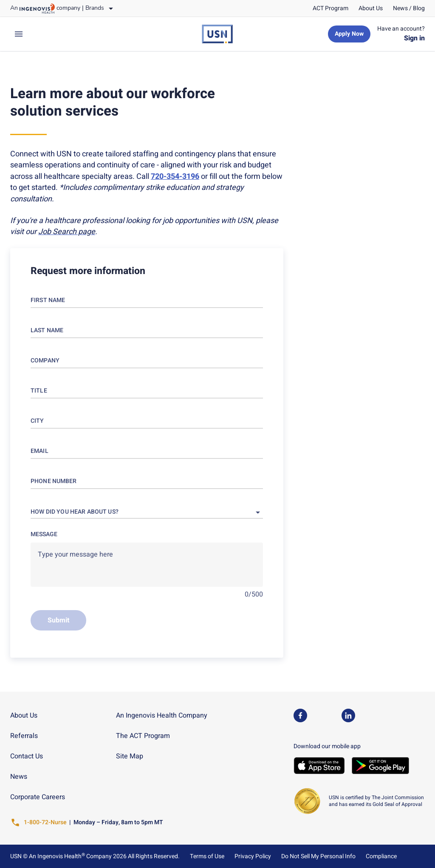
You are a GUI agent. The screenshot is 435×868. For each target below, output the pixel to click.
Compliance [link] (381, 857)
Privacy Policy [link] (253, 857)
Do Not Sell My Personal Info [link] (318, 857)
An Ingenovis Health (56, 856)
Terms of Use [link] (207, 857)
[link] (330, 8)
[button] (147, 512)
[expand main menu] (19, 34)
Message (44, 534)
